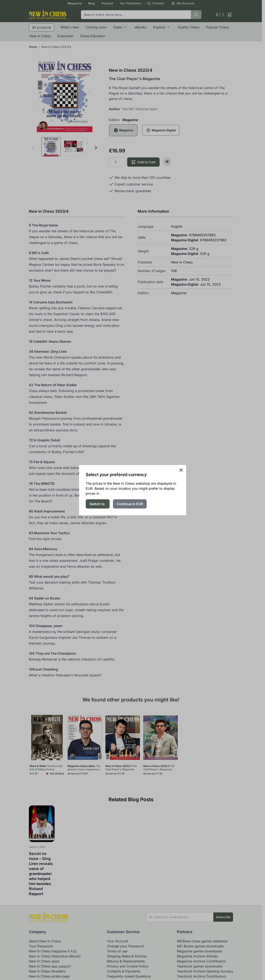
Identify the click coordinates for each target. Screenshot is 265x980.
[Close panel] (181, 470)
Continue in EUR (130, 504)
